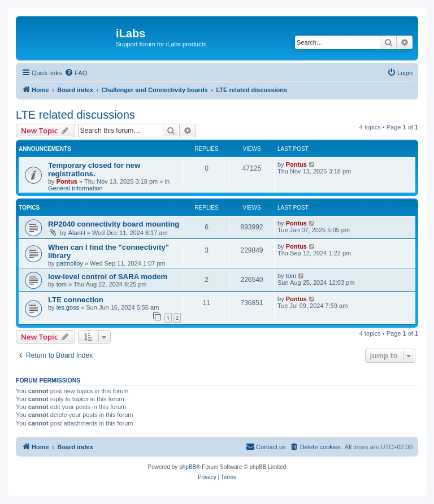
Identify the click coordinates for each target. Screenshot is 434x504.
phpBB (188, 467)
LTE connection (76, 300)
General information (75, 188)
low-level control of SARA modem (108, 277)
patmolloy (70, 263)
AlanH (77, 233)
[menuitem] (76, 73)
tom (62, 284)
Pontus (67, 181)
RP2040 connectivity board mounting (114, 224)
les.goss (68, 307)
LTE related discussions (75, 115)
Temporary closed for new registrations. (94, 170)
